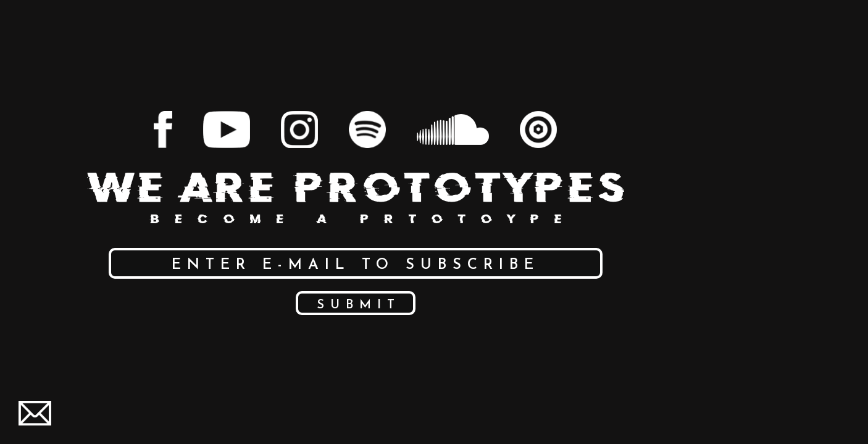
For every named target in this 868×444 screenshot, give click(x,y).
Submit (359, 305)
